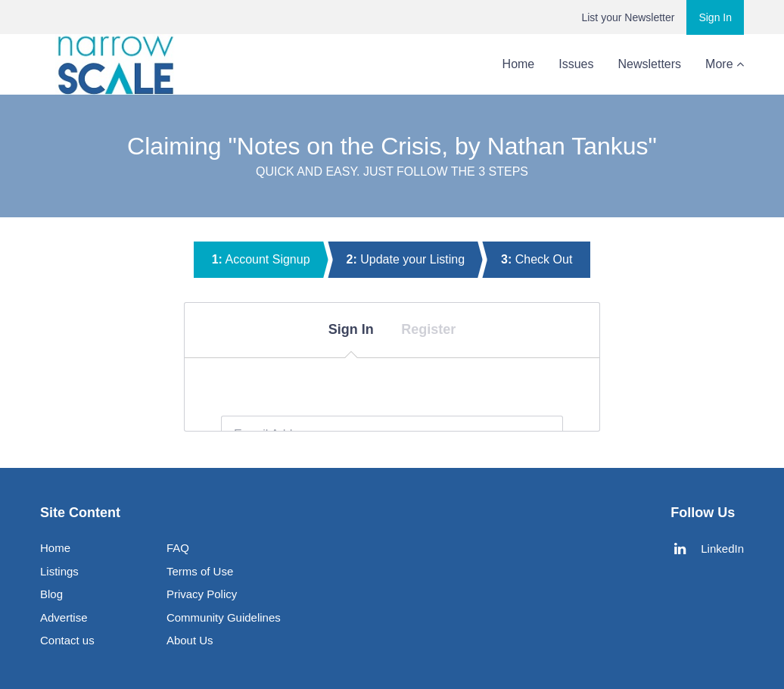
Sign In (715, 17)
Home (459, 64)
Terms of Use (200, 571)
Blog (658, 64)
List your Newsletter (628, 17)
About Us (719, 64)
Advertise (64, 617)
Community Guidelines (224, 617)
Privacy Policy (202, 594)
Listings (59, 571)
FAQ (178, 548)
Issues (516, 64)
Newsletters (590, 64)
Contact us (67, 640)
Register (428, 329)
